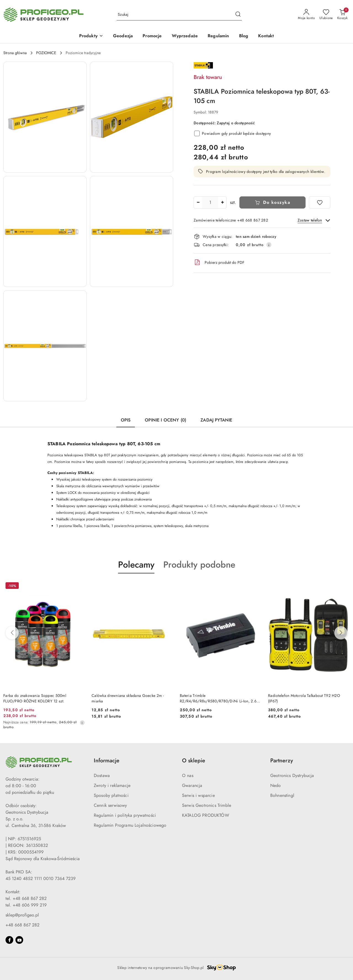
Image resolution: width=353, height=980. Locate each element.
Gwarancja (192, 786)
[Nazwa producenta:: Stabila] (203, 65)
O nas (188, 776)
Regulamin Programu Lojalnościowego (130, 825)
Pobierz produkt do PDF (219, 262)
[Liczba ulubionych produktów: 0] (326, 15)
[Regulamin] (218, 36)
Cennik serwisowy (110, 805)
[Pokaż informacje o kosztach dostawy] (269, 245)
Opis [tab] (126, 420)
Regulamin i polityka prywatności (125, 815)
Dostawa (102, 776)
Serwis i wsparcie (198, 795)
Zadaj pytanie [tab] (216, 420)
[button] (45, 117)
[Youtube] (19, 940)
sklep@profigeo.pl (22, 915)
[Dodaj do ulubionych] (320, 202)
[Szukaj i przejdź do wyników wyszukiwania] (238, 15)
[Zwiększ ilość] (222, 202)
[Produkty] (91, 36)
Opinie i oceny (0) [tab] (165, 420)
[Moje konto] (306, 15)
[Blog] (244, 36)
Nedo (276, 786)
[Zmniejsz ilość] (198, 202)
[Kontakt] (266, 36)
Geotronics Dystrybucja (292, 776)
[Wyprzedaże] (185, 36)
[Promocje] (152, 36)
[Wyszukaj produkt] (179, 15)
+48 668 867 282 (22, 925)
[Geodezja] (123, 36)
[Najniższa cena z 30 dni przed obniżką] (82, 723)
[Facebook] (9, 940)
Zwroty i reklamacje (112, 786)
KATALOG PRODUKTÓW (206, 815)
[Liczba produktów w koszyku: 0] (342, 15)
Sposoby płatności (111, 795)
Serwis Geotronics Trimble (207, 805)
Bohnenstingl (282, 795)
